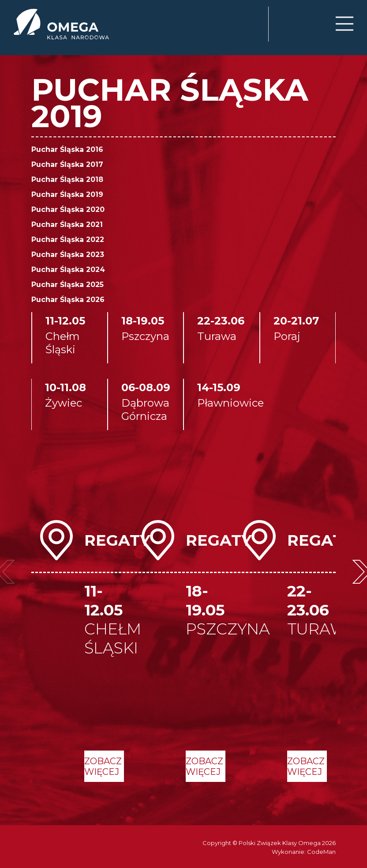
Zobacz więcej (103, 766)
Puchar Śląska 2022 (68, 240)
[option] (82, 651)
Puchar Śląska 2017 (67, 164)
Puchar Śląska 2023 (68, 255)
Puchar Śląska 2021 (67, 225)
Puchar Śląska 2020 (68, 209)
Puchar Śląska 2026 (68, 300)
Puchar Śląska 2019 (67, 194)
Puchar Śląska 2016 (67, 149)
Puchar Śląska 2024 (68, 270)
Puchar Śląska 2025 (67, 285)
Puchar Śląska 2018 (67, 179)
